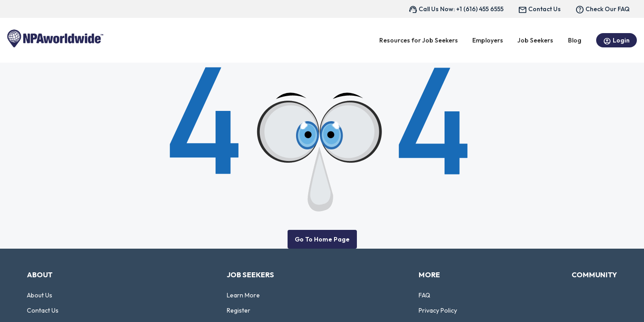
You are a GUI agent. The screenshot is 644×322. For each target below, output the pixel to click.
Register (239, 310)
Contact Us (43, 310)
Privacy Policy (438, 310)
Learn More (243, 295)
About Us (40, 295)
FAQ (424, 295)
